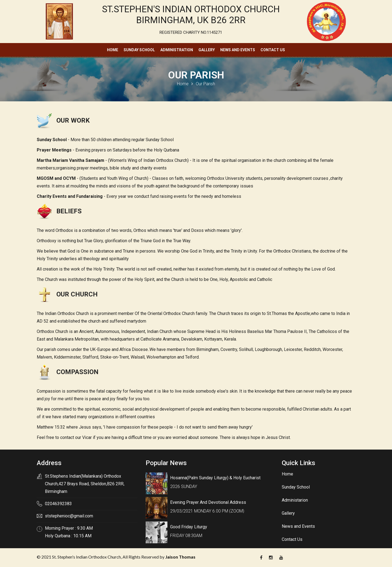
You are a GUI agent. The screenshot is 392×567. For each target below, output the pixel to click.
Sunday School (139, 50)
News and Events (238, 50)
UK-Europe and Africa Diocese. (119, 349)
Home (113, 50)
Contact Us (273, 50)
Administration (177, 50)
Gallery (207, 50)
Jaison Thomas (180, 557)
